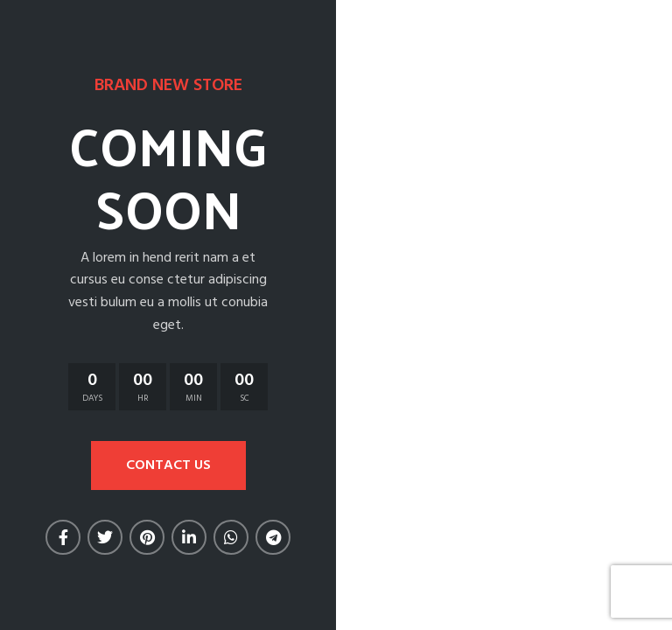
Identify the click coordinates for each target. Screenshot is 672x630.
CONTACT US (168, 465)
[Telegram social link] (273, 537)
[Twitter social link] (105, 537)
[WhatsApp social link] (231, 537)
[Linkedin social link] (189, 537)
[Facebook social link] (63, 537)
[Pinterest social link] (147, 537)
